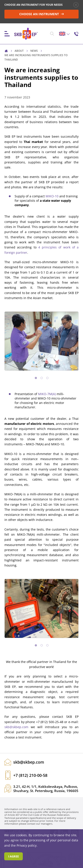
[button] (36, 378)
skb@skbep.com (16, 727)
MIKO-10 (52, 196)
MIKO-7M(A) (47, 394)
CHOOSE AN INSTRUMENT (42, 14)
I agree (14, 856)
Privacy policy (27, 845)
